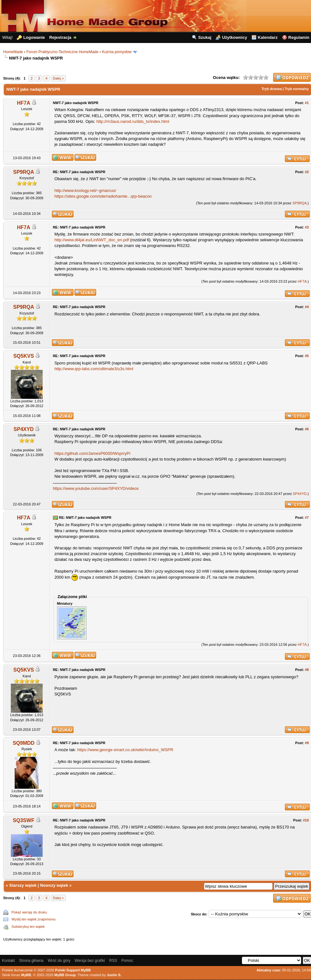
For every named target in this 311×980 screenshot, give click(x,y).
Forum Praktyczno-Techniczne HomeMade (63, 52)
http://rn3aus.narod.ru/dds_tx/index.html (133, 121)
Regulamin (299, 37)
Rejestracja (60, 37)
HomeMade (13, 52)
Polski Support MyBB (73, 970)
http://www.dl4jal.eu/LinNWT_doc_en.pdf (92, 240)
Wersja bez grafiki (90, 961)
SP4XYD (24, 429)
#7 (307, 518)
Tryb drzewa (272, 89)
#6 (307, 429)
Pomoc (127, 961)
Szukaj (205, 37)
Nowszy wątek (54, 885)
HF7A (24, 103)
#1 (307, 103)
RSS (113, 961)
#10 (306, 820)
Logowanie (34, 37)
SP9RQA (24, 172)
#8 (307, 670)
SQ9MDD (24, 743)
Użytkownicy (234, 37)
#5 (307, 356)
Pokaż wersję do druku (29, 912)
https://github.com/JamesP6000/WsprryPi (92, 453)
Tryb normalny (297, 89)
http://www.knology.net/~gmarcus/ (85, 190)
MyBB (26, 975)
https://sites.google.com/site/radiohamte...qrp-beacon (103, 196)
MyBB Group (65, 975)
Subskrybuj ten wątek (28, 927)
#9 (307, 743)
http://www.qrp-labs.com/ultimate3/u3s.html (94, 369)
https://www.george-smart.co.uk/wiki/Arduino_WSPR (125, 750)
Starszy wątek (23, 885)
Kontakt (8, 961)
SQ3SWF (24, 820)
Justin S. (114, 975)
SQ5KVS (24, 356)
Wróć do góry (59, 961)
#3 (307, 227)
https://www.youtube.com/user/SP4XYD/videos (96, 488)
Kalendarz (268, 37)
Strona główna (31, 961)
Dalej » (58, 78)
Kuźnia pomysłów (117, 52)
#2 (307, 172)
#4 (307, 307)
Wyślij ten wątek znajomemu (34, 919)
